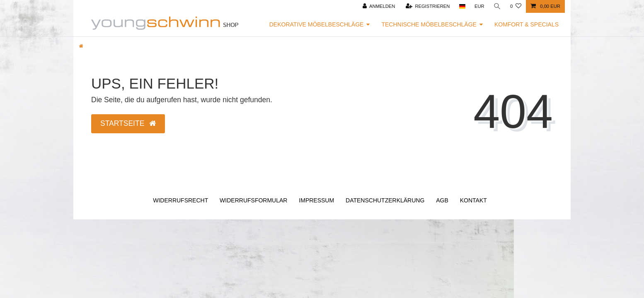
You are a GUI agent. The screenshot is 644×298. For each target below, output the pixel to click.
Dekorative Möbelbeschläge (317, 24)
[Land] (462, 6)
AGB (442, 200)
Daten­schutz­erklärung (385, 200)
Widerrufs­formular (253, 200)
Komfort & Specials (527, 24)
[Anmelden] (379, 6)
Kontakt (473, 200)
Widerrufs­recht (180, 200)
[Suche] (497, 6)
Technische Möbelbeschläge (429, 24)
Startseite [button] (128, 123)
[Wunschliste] (516, 6)
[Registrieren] (428, 6)
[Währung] (479, 6)
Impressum (316, 200)
